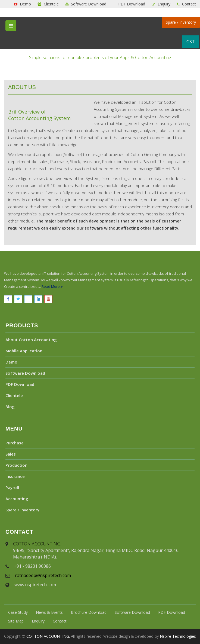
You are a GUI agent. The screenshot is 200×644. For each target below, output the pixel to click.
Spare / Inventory (181, 22)
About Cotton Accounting (31, 340)
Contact (186, 4)
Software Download (86, 4)
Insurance (15, 476)
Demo (22, 4)
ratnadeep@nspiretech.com (43, 575)
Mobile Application (24, 351)
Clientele (48, 4)
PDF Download (131, 4)
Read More (52, 286)
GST (191, 42)
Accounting (17, 499)
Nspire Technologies (178, 636)
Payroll (12, 487)
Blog (10, 407)
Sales (11, 454)
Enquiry (161, 4)
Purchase (15, 443)
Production (16, 465)
